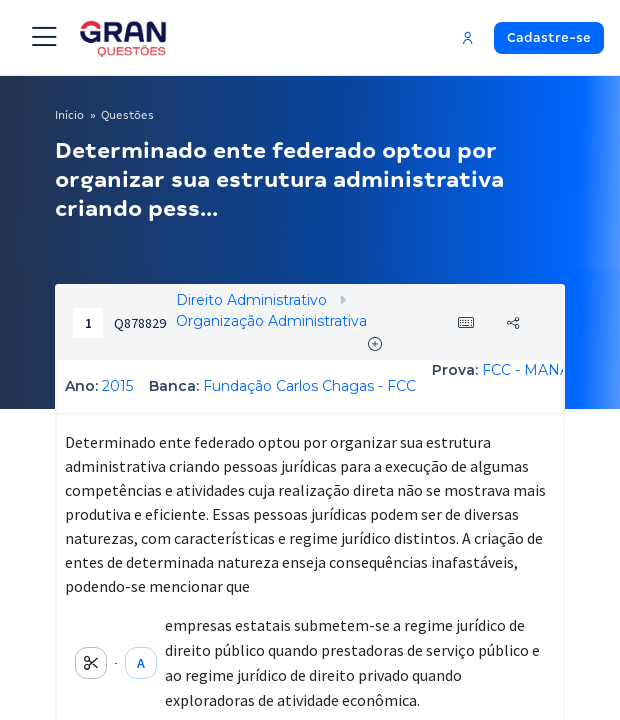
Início (69, 115)
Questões (127, 115)
